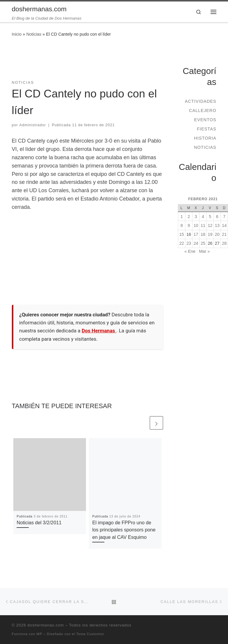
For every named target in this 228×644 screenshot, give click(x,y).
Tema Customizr (90, 634)
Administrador (33, 125)
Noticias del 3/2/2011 (39, 523)
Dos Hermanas (99, 331)
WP (39, 634)
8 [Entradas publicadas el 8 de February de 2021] (182, 225)
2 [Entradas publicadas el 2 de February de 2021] (189, 217)
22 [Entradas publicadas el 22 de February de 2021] (182, 243)
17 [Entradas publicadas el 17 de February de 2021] (196, 234)
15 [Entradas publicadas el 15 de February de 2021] (182, 234)
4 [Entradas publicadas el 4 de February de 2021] (203, 217)
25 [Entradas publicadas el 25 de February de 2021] (203, 243)
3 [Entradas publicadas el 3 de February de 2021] (196, 217)
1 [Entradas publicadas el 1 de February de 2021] (182, 217)
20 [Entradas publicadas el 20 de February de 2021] (217, 234)
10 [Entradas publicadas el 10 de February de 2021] (196, 225)
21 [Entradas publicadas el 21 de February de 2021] (224, 234)
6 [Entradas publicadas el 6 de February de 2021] (217, 217)
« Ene (190, 251)
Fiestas (207, 129)
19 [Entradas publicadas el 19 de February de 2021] (210, 234)
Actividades (200, 101)
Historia (205, 138)
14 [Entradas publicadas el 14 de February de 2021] (224, 225)
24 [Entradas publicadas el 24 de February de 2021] (196, 243)
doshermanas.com (46, 625)
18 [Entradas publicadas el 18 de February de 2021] (203, 234)
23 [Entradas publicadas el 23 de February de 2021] (189, 243)
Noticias (34, 34)
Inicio (17, 34)
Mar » (204, 251)
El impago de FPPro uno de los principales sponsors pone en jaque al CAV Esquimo (124, 530)
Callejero (203, 111)
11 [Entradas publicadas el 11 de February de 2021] (203, 225)
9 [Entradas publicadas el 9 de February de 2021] (189, 225)
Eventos (205, 120)
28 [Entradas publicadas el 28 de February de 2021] (224, 243)
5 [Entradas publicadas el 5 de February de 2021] (210, 217)
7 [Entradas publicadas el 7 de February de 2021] (224, 217)
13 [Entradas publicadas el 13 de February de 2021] (217, 225)
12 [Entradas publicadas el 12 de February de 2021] (210, 225)
